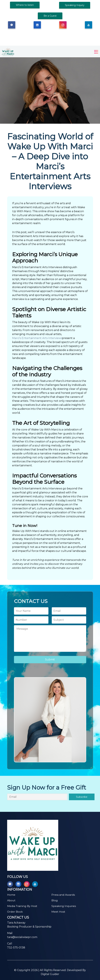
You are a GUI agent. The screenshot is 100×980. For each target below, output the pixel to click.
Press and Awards (63, 895)
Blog (55, 900)
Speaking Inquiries (64, 906)
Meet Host (58, 912)
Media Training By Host (22, 906)
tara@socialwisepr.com (22, 937)
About (11, 900)
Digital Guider (50, 974)
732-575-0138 (16, 948)
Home (11, 895)
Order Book (15, 912)
